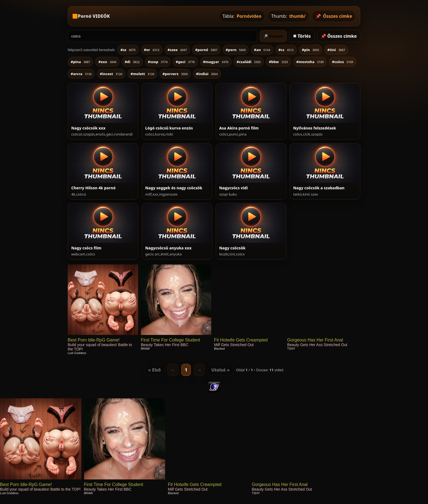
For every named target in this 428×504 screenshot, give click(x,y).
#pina (80, 62)
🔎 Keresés (273, 36)
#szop (158, 62)
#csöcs (343, 62)
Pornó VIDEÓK (94, 16)
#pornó (206, 50)
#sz (128, 50)
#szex (177, 50)
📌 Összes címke (339, 36)
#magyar (216, 62)
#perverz (175, 74)
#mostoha (310, 62)
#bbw (278, 62)
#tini (336, 50)
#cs (286, 50)
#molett (142, 74)
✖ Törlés (302, 36)
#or (152, 50)
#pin (311, 50)
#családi (249, 62)
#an (262, 50)
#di (132, 62)
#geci (185, 62)
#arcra (81, 74)
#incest (111, 74)
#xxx (107, 62)
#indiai (207, 74)
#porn (236, 50)
